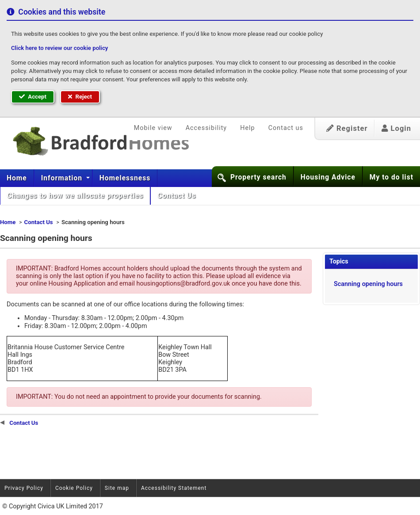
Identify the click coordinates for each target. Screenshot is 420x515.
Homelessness (125, 178)
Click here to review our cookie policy (59, 48)
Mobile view (153, 128)
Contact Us (178, 196)
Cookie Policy (74, 488)
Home (17, 178)
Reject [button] (80, 97)
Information (63, 178)
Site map (117, 488)
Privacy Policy (24, 488)
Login (396, 128)
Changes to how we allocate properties (75, 196)
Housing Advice (328, 177)
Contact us (286, 128)
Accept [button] (33, 97)
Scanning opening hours (368, 284)
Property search (258, 177)
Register (347, 128)
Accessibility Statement (174, 488)
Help (247, 128)
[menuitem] (17, 178)
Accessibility (206, 128)
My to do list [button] (391, 177)
